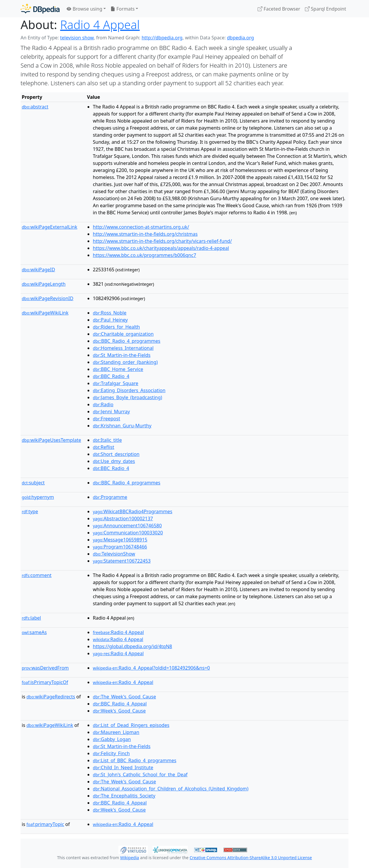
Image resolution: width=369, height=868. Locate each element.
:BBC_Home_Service (118, 369)
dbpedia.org (241, 38)
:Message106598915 (120, 540)
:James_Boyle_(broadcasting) (128, 397)
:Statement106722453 (122, 561)
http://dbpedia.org (162, 38)
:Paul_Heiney (110, 320)
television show (77, 38)
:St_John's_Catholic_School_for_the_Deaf (140, 775)
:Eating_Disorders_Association (129, 390)
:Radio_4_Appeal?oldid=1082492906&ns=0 (151, 668)
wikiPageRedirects (51, 697)
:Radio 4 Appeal (118, 632)
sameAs (34, 632)
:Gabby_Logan (112, 739)
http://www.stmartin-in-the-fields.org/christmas (145, 234)
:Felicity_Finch (111, 753)
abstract (35, 107)
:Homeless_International (123, 348)
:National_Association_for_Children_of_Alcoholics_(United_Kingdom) (171, 789)
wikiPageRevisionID (48, 298)
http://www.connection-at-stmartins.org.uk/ (141, 227)
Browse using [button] (84, 9)
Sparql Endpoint (326, 9)
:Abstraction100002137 (123, 519)
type (30, 511)
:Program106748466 (120, 547)
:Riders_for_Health (116, 327)
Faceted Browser (279, 9)
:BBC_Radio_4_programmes (127, 341)
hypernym (38, 497)
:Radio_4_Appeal (123, 682)
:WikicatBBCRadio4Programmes (132, 511)
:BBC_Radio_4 (111, 376)
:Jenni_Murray (111, 412)
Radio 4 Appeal (100, 25)
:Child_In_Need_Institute (123, 767)
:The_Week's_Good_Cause (124, 697)
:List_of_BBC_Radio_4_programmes (135, 760)
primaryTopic (45, 824)
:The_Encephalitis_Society (124, 796)
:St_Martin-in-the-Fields (122, 355)
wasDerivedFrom (45, 668)
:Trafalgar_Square (116, 383)
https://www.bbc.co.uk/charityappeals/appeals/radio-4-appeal (161, 248)
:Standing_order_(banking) (125, 362)
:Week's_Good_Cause (119, 711)
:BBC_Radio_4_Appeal (120, 704)
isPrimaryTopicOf (45, 682)
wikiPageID (38, 270)
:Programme (110, 497)
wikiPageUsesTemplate (51, 440)
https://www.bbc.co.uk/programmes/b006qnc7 (145, 255)
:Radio (103, 404)
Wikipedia (130, 858)
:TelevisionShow (114, 554)
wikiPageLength (44, 284)
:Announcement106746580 (127, 526)
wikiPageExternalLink (50, 227)
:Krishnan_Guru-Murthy (122, 426)
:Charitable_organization (123, 334)
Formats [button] (123, 9)
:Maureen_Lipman (116, 732)
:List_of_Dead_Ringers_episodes (131, 725)
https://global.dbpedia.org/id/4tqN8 (132, 646)
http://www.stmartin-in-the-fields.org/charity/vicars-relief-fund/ (162, 241)
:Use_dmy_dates (114, 461)
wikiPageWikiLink (45, 313)
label (31, 618)
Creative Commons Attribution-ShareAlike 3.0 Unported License (251, 858)
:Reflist (104, 447)
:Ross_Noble (110, 313)
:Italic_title (107, 440)
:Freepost (106, 419)
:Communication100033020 (128, 533)
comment (37, 575)
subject (33, 483)
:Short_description (116, 454)
